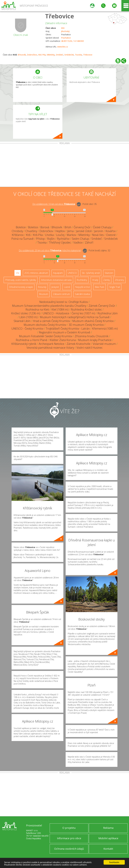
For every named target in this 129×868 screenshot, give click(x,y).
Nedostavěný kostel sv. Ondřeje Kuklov (64, 302)
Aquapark (58, 273)
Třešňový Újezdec (60, 242)
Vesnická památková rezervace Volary (50, 348)
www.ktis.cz (63, 47)
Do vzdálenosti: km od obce (54, 204)
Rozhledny (82, 280)
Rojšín (51, 239)
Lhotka (49, 235)
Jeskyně (55, 287)
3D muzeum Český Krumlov (86, 325)
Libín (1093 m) (29, 317)
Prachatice (66, 38)
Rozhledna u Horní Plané (32, 340)
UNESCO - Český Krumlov (27, 329)
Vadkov (78, 242)
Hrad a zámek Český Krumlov (51, 321)
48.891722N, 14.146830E (72, 41)
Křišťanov (18, 235)
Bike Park (100, 287)
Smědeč (60, 55)
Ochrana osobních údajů (69, 849)
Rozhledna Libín (108, 313)
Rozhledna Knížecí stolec (86, 309)
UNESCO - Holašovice (56, 313)
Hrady (95, 280)
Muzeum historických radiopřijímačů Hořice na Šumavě (75, 317)
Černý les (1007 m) (83, 313)
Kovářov (111, 231)
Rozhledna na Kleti (37, 309)
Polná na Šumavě (23, 239)
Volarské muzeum (104, 344)
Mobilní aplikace (108, 838)
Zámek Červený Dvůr (102, 306)
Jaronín (99, 231)
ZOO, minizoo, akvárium (36, 273)
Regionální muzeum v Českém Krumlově (65, 332)
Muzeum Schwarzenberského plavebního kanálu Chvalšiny (49, 306)
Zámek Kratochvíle (78, 344)
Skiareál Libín (22, 321)
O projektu (69, 828)
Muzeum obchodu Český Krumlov (45, 325)
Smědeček (69, 55)
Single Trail (115, 287)
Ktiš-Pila (42, 55)
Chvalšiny (31, 231)
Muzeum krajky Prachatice (95, 340)
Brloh (68, 227)
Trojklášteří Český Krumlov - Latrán (68, 329)
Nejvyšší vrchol (82, 287)
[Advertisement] (64, 166)
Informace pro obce (69, 838)
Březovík (22, 55)
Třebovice (60, 16)
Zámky (107, 280)
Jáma (70, 231)
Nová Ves (98, 235)
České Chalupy (102, 227)
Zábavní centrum (61, 294)
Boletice (21, 227)
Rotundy (42, 287)
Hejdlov (60, 231)
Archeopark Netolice (51, 344)
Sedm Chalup (80, 239)
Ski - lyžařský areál (91, 273)
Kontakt (108, 849)
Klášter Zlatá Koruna (63, 340)
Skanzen (109, 273)
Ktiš (63, 28)
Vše (18, 273)
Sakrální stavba (82, 294)
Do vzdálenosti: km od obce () (50, 250)
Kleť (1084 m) (60, 309)
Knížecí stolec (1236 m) (26, 313)
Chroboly (17, 231)
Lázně (67, 287)
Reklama (108, 828)
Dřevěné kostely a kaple (21, 287)
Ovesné (111, 235)
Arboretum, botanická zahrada (56, 280)
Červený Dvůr (82, 227)
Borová (45, 227)
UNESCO (72, 273)
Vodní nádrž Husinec (90, 348)
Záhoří (89, 242)
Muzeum (44, 294)
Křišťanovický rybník (24, 344)
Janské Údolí (84, 231)
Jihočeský (65, 31)
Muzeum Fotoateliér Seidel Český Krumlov (46, 336)
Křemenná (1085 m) (105, 329)
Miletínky (51, 55)
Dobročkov (32, 55)
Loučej (60, 235)
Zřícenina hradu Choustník (92, 336)
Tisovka (78, 55)
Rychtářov (63, 239)
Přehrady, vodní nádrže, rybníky (21, 280)
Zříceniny (119, 280)
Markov (71, 235)
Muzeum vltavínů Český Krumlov (93, 321)
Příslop (40, 239)
